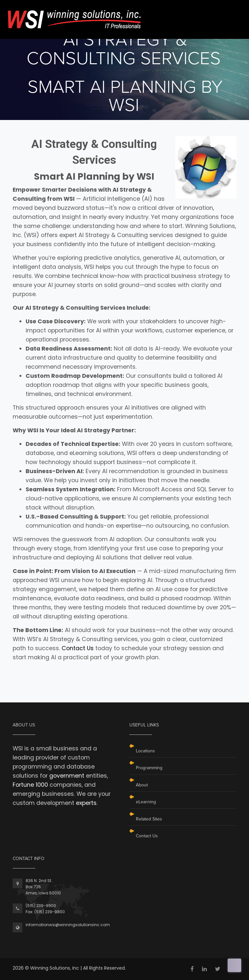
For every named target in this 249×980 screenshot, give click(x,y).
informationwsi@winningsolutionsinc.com (68, 925)
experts (86, 803)
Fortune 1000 (30, 785)
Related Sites (149, 819)
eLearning (146, 802)
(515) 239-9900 (41, 906)
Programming (149, 768)
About (142, 785)
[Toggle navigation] (232, 12)
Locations (145, 751)
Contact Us (78, 648)
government (67, 776)
